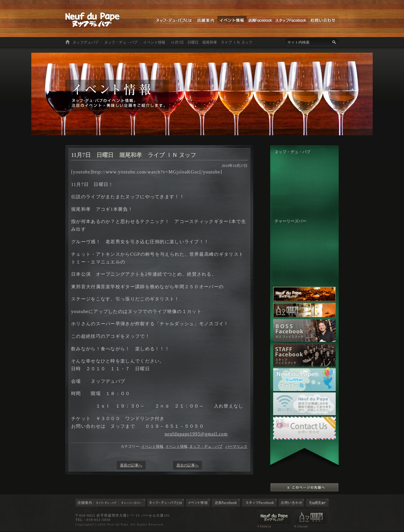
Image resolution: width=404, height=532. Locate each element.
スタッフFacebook (291, 20)
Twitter (317, 503)
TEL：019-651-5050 (93, 520)
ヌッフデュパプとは (174, 20)
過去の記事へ (187, 465)
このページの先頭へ (304, 487)
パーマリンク (236, 446)
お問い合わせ (323, 20)
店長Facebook (260, 20)
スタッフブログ (259, 503)
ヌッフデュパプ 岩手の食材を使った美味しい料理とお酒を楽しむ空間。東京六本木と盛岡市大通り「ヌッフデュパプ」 (93, 20)
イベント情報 (232, 20)
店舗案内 (206, 20)
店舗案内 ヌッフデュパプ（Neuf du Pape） (274, 519)
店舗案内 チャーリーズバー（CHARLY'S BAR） (311, 519)
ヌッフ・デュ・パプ (121, 42)
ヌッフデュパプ (85, 42)
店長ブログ (226, 503)
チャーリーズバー (132, 503)
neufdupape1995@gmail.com (196, 434)
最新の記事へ (131, 465)
